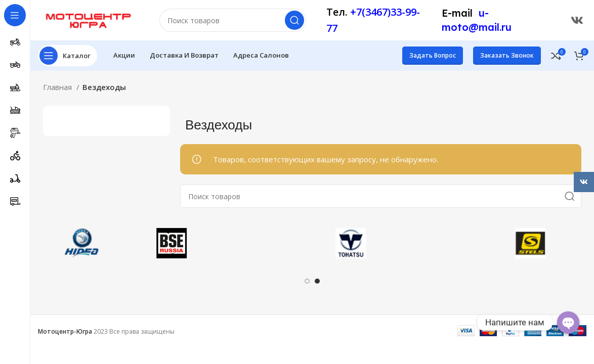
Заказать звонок (507, 55)
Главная (58, 87)
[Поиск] (233, 20)
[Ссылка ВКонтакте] (577, 20)
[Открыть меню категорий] (68, 56)
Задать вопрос (433, 55)
